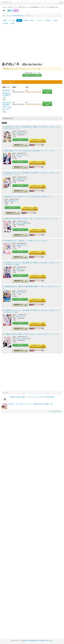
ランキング (40, 20)
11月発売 (55, 20)
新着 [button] (33, 20)
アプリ (45, 7)
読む (4, 99)
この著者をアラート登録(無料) (32, 75)
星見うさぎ (19, 155)
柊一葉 (18, 293)
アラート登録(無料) (47, 92)
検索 (16, 11)
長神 (18, 133)
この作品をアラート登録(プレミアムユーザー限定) (38, 141)
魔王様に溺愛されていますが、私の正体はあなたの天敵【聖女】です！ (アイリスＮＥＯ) (30, 151)
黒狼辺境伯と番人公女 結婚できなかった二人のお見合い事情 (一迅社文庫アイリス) (28, 197)
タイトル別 (12, 20)
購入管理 (20, 140)
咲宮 (20, 133)
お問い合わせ (49, 640)
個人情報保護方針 (33, 640)
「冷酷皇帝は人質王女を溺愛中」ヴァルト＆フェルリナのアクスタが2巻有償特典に (32, 397)
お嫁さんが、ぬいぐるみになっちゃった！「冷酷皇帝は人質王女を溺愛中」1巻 (30, 404)
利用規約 (25, 640)
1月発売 (13, 23)
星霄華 (10, 201)
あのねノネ (25, 133)
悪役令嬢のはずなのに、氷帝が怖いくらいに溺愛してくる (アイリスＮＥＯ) (26, 241)
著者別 (19, 20)
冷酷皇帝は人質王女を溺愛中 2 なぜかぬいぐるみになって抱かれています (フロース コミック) (31, 219)
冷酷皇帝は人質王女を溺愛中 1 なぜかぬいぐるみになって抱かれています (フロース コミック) (32, 334)
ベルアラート (6, 2)
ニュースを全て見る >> (55, 411)
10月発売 (48, 20)
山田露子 (18, 245)
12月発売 (5, 23)
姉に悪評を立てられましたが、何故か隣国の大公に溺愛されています (7, 94)
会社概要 (42, 640)
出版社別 (26, 20)
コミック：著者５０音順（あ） (15, 16)
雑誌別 (5, 20)
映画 (10, 11)
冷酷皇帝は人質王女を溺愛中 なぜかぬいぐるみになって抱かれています (7, 106)
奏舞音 (25, 223)
